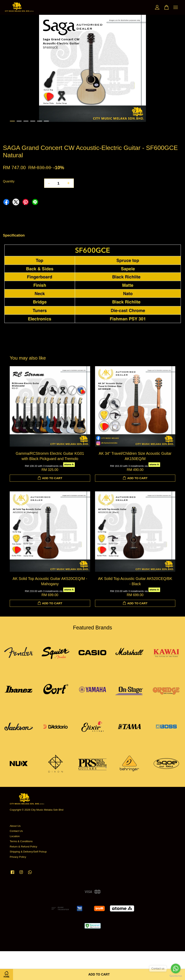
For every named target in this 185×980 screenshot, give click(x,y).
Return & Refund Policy (23, 847)
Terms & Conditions (21, 841)
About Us (15, 826)
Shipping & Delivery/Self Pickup (28, 852)
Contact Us (16, 831)
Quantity (9, 181)
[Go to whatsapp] (176, 969)
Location (15, 836)
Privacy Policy (18, 857)
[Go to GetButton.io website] (176, 976)
